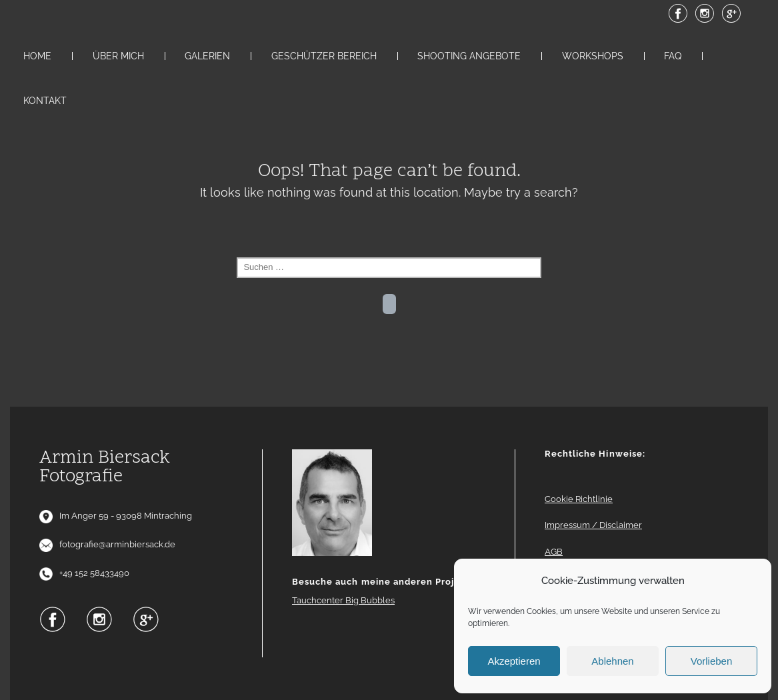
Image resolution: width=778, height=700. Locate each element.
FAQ (673, 56)
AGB (554, 552)
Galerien (207, 56)
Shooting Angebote (469, 56)
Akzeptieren (514, 661)
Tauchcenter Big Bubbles (343, 600)
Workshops (593, 56)
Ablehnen (612, 661)
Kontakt (45, 101)
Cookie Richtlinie (579, 499)
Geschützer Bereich (324, 56)
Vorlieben (712, 661)
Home (37, 56)
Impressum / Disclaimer (593, 525)
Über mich (118, 56)
